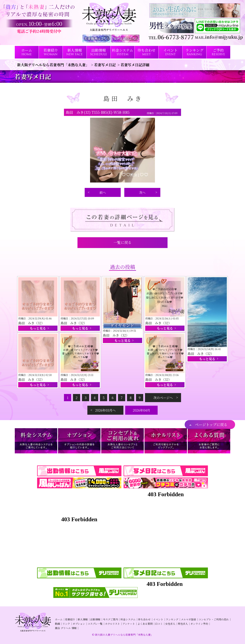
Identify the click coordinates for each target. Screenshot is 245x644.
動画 (57, 624)
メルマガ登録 (188, 619)
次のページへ (163, 398)
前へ (103, 192)
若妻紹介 (70, 619)
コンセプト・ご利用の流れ (214, 619)
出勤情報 (95, 619)
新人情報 (83, 619)
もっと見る (38, 328)
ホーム (59, 619)
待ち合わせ (144, 619)
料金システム (128, 619)
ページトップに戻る (211, 425)
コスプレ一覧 (95, 624)
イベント (158, 619)
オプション (79, 624)
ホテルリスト (113, 624)
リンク (66, 624)
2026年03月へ (105, 410)
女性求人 (170, 624)
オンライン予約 (199, 624)
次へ (142, 192)
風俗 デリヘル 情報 (66, 628)
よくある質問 (145, 624)
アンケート (129, 624)
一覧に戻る (122, 242)
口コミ (159, 624)
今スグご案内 (110, 619)
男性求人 (183, 624)
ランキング (172, 619)
